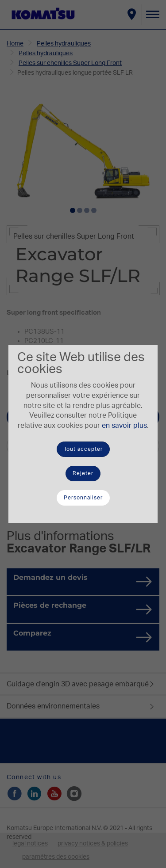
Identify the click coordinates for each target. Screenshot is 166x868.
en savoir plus (124, 426)
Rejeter (83, 473)
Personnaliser (83, 498)
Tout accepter (83, 449)
